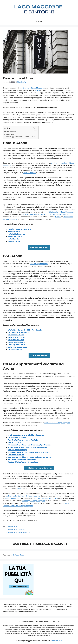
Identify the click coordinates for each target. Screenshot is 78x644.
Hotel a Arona (11, 132)
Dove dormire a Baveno (15, 529)
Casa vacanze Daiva (17, 438)
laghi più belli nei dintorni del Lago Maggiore (23, 496)
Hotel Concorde (15, 236)
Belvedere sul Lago (16, 340)
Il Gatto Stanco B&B (16, 337)
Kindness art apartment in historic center (26, 435)
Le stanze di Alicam (16, 342)
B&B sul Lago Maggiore (39, 264)
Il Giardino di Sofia (16, 335)
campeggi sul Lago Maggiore (34, 501)
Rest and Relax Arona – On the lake (23, 462)
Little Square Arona (16, 345)
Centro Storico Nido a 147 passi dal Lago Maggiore (30, 457)
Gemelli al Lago (15, 442)
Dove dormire (11, 526)
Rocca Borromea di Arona (59, 214)
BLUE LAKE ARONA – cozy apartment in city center (29, 452)
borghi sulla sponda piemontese (45, 498)
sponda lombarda (12, 498)
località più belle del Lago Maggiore (59, 212)
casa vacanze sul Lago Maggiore (57, 423)
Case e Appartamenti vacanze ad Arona (21, 137)
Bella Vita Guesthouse (18, 347)
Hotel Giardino (14, 239)
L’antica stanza (15, 350)
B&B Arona (10, 134)
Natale (58, 217)
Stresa (37, 90)
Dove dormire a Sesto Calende (18, 532)
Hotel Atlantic (14, 232)
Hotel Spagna (14, 241)
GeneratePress (56, 641)
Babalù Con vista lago (18, 450)
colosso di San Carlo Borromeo (34, 214)
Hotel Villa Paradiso (17, 234)
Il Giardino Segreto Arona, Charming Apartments (29, 445)
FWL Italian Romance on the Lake (22, 460)
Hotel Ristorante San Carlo (19, 229)
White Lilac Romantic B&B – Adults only (25, 330)
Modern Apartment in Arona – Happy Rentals (27, 447)
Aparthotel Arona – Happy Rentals (23, 440)
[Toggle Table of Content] (34, 129)
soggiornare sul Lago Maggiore (32, 88)
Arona (18, 489)
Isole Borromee (30, 173)
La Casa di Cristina (16, 455)
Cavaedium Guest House (19, 332)
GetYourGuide (19, 555)
